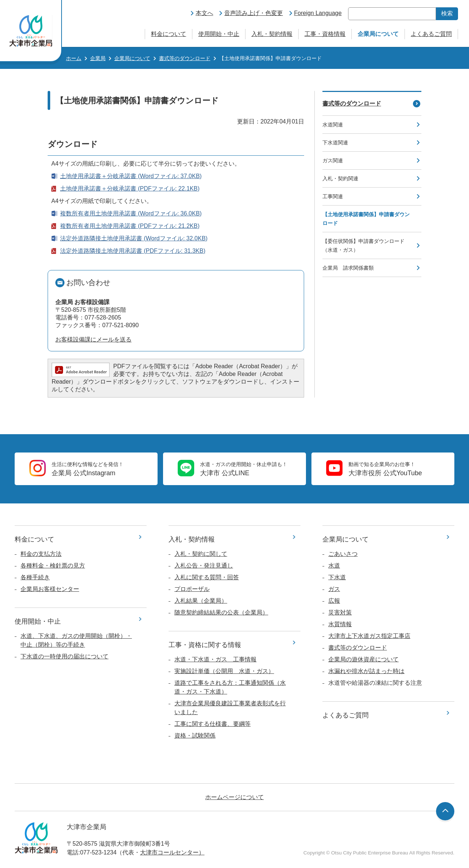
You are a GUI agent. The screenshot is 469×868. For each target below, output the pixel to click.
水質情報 (340, 624)
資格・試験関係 (195, 736)
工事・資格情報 (325, 34)
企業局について (378, 34)
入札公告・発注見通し (204, 566)
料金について (169, 34)
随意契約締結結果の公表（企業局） (221, 612)
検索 (447, 13)
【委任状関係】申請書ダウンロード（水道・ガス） (363, 245)
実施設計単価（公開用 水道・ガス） (224, 671)
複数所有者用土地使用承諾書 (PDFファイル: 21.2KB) (130, 226)
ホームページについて (234, 797)
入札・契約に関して (201, 554)
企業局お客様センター (50, 589)
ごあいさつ (343, 554)
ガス (334, 589)
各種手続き (35, 577)
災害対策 (340, 612)
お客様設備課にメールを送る (93, 339)
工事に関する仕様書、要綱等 (213, 724)
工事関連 (333, 196)
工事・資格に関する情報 (205, 645)
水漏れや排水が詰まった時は (366, 671)
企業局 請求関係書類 (348, 268)
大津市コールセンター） (172, 852)
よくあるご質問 (431, 34)
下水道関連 (335, 143)
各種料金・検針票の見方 (53, 566)
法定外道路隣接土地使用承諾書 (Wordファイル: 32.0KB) (134, 238)
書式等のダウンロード (185, 58)
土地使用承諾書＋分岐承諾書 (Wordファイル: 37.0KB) (131, 176)
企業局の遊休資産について (363, 659)
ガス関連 (333, 160)
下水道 (337, 577)
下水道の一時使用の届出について (64, 656)
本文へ (204, 13)
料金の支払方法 (41, 554)
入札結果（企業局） (201, 601)
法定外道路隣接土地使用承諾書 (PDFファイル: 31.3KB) (133, 251)
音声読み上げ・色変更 (254, 13)
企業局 (98, 58)
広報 (334, 601)
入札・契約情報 (272, 34)
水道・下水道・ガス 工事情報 (215, 659)
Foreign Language (318, 13)
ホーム (74, 58)
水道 (334, 566)
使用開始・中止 (219, 34)
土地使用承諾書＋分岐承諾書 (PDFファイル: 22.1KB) (130, 189)
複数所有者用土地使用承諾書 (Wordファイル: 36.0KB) (131, 213)
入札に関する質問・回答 (207, 577)
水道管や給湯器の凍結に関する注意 (375, 683)
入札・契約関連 (340, 178)
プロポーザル (192, 589)
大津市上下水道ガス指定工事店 (369, 636)
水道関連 (333, 125)
